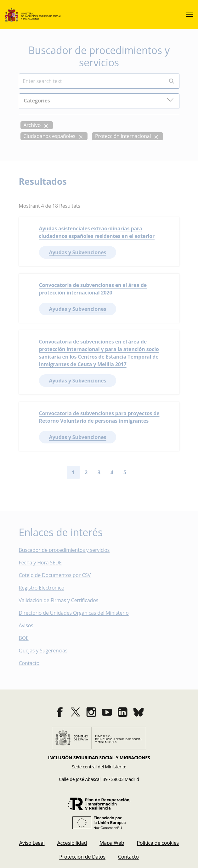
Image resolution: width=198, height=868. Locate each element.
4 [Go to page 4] (112, 472)
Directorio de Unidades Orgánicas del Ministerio (74, 613)
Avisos (26, 625)
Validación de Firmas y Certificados (63, 600)
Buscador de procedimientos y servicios (64, 550)
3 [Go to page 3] (99, 472)
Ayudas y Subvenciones (78, 252)
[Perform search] (172, 81)
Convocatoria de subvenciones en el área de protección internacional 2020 (93, 289)
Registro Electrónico (42, 588)
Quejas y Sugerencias (43, 651)
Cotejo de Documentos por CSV (59, 575)
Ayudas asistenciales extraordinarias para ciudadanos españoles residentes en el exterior (97, 232)
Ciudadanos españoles (50, 136)
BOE (28, 638)
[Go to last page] (146, 472)
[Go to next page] (136, 472)
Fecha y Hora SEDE (40, 563)
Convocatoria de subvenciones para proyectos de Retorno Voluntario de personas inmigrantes (99, 417)
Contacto (34, 663)
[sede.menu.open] (190, 15)
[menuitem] (32, 843)
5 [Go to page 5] (125, 472)
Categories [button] (99, 100)
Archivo (32, 125)
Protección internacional (123, 136)
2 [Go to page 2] (86, 472)
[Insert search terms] (91, 81)
